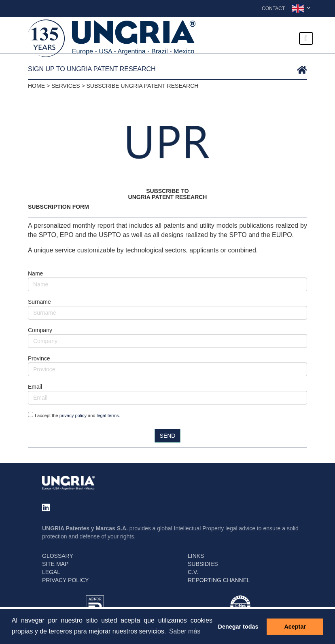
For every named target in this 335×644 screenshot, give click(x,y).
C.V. (193, 572)
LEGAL (51, 572)
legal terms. (108, 415)
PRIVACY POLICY (65, 580)
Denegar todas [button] (238, 627)
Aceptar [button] (295, 627)
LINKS (196, 556)
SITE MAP (55, 564)
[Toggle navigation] (306, 38)
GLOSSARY (58, 556)
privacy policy (73, 415)
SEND (168, 436)
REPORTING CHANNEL (219, 580)
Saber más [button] (185, 631)
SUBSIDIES (203, 564)
